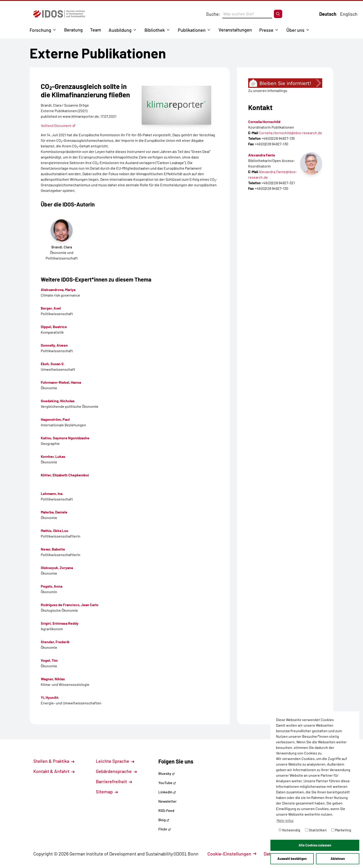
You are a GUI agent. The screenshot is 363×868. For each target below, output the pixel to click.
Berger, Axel (51, 308)
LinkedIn (167, 792)
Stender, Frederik (55, 642)
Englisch (349, 14)
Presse (266, 30)
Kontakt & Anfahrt (54, 771)
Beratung (73, 30)
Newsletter (167, 801)
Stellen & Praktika (54, 761)
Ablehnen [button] (338, 859)
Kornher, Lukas (53, 456)
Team (96, 30)
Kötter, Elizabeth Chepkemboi (65, 475)
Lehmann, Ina (52, 493)
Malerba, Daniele (54, 512)
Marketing (341, 830)
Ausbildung (120, 30)
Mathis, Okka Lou (55, 531)
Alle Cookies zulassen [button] (315, 845)
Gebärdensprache (116, 771)
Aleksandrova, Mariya (58, 290)
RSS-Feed (166, 810)
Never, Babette (53, 549)
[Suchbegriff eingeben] (247, 14)
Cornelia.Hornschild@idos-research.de (290, 133)
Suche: (213, 14)
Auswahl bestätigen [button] (292, 859)
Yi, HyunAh (50, 697)
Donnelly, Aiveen (54, 345)
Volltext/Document (58, 125)
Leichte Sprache (115, 761)
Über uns (295, 30)
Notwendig (289, 830)
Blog (164, 820)
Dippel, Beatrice (54, 327)
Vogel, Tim (49, 660)
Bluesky (167, 773)
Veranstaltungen (235, 30)
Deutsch (328, 14)
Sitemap (107, 792)
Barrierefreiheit (114, 781)
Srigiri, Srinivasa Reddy (60, 623)
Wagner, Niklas (53, 679)
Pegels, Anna (52, 586)
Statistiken (316, 830)
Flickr (165, 829)
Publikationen (192, 30)
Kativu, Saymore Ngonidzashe (65, 438)
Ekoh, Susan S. (53, 364)
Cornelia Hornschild (264, 122)
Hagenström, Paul (55, 419)
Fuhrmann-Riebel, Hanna (61, 382)
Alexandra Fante (262, 155)
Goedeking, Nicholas (58, 401)
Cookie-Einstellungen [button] (232, 854)
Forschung (40, 30)
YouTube (167, 783)
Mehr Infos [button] (285, 820)
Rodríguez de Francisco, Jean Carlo (70, 605)
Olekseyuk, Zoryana (57, 568)
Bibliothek (155, 30)
